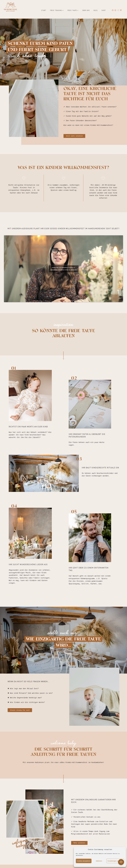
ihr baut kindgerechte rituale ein (100, 468)
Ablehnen (99, 861)
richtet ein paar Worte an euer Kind (28, 427)
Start (44, 10)
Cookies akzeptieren (84, 861)
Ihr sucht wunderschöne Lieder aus (28, 565)
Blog (96, 10)
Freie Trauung (57, 10)
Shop (104, 10)
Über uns (86, 10)
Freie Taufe (73, 10)
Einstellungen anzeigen (115, 861)
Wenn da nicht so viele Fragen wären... (28, 682)
